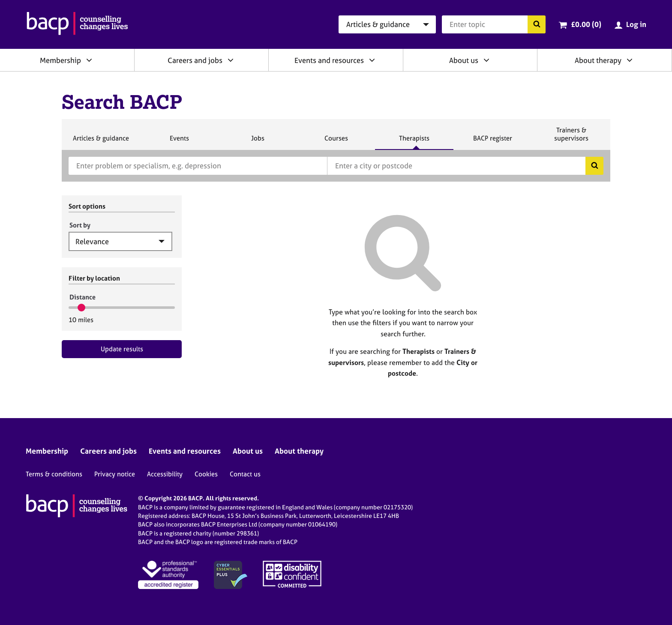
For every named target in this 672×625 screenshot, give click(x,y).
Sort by (80, 225)
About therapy (598, 60)
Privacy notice (115, 474)
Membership (60, 60)
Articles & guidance (101, 142)
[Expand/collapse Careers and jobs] (231, 60)
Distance (82, 297)
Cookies (206, 474)
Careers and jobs (195, 60)
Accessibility (165, 474)
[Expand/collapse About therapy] (630, 60)
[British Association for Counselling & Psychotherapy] (77, 24)
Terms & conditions (54, 474)
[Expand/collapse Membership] (89, 60)
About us (464, 60)
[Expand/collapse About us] (486, 60)
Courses (336, 142)
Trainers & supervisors (571, 138)
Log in (636, 24)
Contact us (245, 474)
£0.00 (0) (586, 24)
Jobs (258, 142)
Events (179, 142)
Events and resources (329, 60)
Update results (122, 349)
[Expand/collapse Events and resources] (372, 60)
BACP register (492, 142)
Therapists (414, 142)
